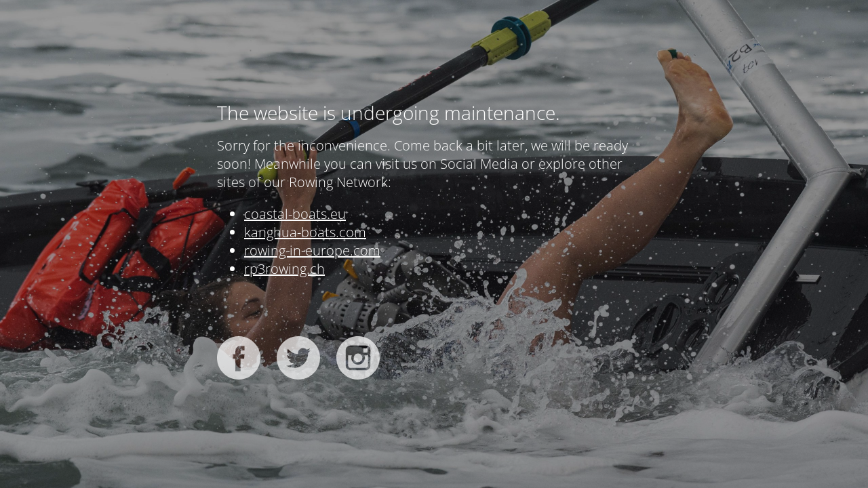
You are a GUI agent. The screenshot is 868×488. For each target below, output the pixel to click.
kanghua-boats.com (305, 232)
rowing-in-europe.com (312, 250)
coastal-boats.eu (295, 214)
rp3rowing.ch (284, 269)
